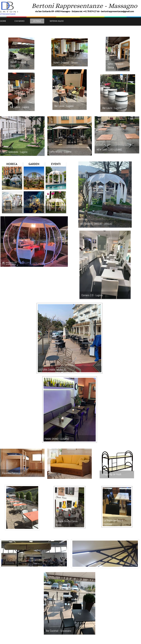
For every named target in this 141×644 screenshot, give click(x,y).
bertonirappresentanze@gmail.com (117, 11)
